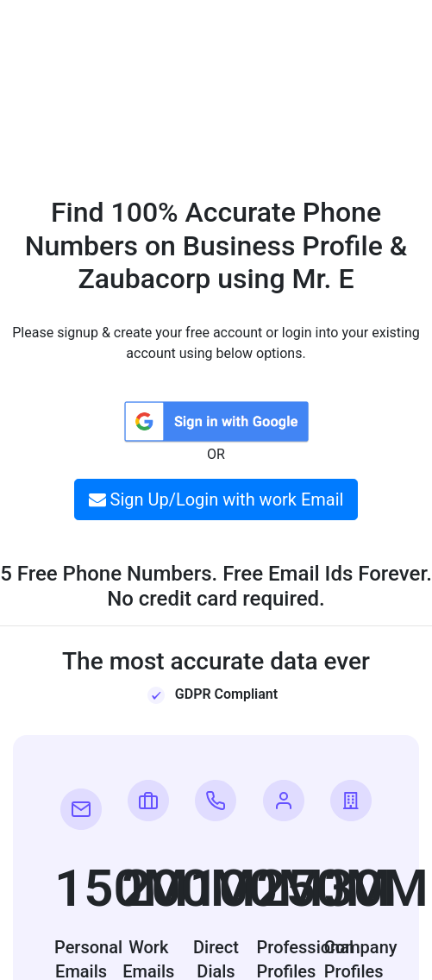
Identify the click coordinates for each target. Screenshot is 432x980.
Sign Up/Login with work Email (216, 499)
